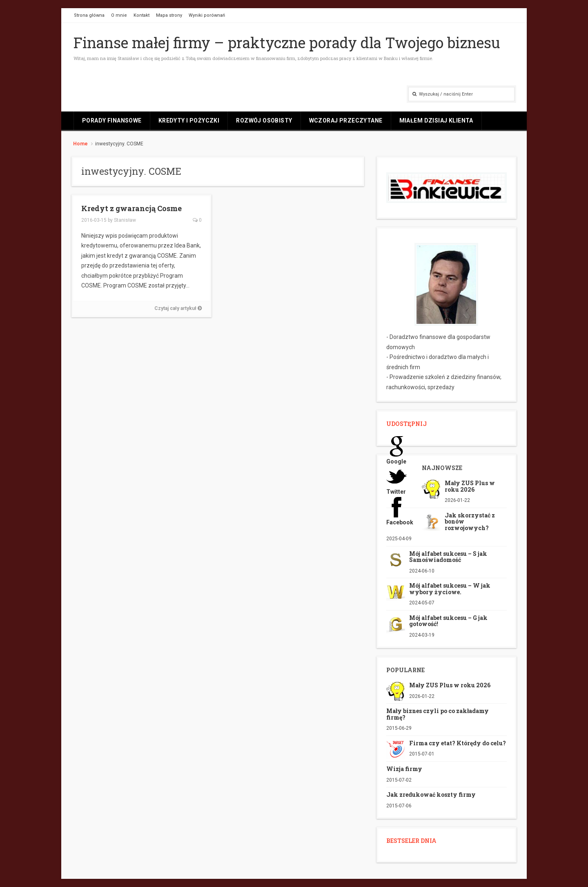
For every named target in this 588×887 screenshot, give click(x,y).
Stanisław (125, 220)
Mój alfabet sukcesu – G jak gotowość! (448, 621)
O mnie (119, 15)
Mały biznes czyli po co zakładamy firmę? (438, 714)
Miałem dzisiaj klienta (436, 120)
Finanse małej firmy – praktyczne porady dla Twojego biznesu (287, 42)
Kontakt (141, 15)
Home (80, 144)
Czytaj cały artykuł (178, 308)
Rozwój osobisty (264, 120)
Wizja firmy (404, 769)
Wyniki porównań (207, 15)
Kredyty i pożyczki (189, 120)
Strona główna (89, 15)
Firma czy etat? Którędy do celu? (458, 743)
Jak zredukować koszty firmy (431, 795)
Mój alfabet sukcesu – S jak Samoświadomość (448, 557)
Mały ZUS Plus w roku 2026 (470, 486)
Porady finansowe (112, 120)
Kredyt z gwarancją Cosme (131, 208)
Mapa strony (169, 15)
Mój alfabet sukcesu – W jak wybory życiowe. (450, 588)
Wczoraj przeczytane (346, 120)
